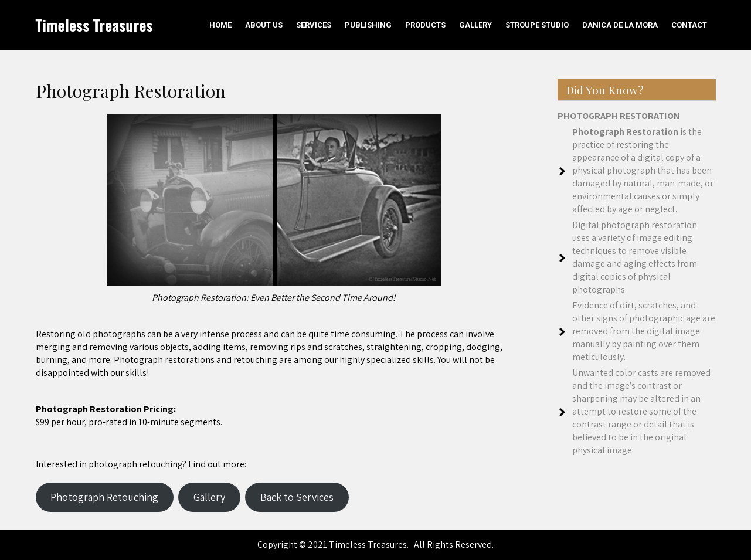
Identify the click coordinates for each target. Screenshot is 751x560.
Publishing (368, 25)
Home (220, 25)
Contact (689, 25)
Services (314, 25)
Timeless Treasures (94, 25)
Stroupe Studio (537, 25)
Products (425, 25)
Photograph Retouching (104, 497)
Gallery (475, 25)
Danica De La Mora (620, 25)
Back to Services (297, 497)
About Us (264, 25)
